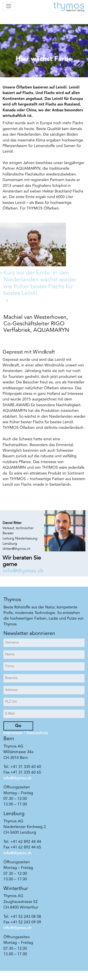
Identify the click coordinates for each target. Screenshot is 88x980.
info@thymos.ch (23, 571)
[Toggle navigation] (9, 6)
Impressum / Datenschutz (26, 733)
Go (18, 726)
